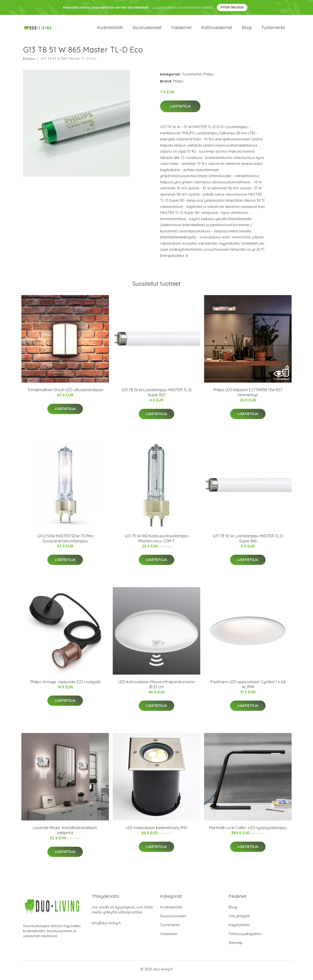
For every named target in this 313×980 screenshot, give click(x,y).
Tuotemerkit (273, 29)
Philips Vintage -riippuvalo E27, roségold (65, 684)
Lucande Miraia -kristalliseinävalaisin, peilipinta (65, 833)
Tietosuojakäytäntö (245, 936)
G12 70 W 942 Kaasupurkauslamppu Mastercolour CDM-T (156, 541)
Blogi (247, 29)
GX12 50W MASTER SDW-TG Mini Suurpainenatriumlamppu (65, 541)
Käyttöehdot (239, 927)
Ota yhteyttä (239, 919)
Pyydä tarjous (232, 7)
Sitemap (235, 945)
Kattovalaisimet (217, 29)
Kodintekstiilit (110, 29)
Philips (209, 77)
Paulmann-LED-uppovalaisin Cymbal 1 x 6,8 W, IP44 (248, 687)
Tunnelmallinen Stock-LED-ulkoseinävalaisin (65, 392)
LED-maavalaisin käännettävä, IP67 (156, 830)
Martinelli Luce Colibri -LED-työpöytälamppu (248, 830)
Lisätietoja (180, 109)
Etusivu (29, 61)
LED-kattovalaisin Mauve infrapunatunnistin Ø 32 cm (156, 687)
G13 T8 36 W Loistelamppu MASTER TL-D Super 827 (157, 395)
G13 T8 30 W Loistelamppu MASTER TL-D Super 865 (248, 541)
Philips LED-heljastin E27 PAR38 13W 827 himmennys (248, 395)
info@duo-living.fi (106, 926)
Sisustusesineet (147, 29)
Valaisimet (181, 29)
